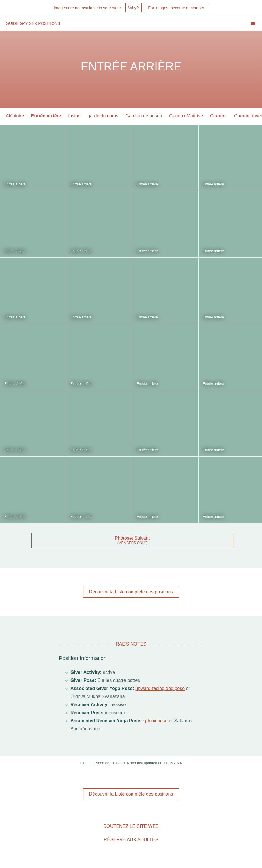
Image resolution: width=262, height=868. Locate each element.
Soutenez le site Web (131, 826)
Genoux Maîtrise (186, 116)
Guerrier (219, 116)
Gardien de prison (144, 116)
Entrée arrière (46, 116)
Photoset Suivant (132, 538)
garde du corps (103, 116)
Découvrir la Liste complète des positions (131, 592)
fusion (74, 116)
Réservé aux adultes (131, 840)
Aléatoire (15, 116)
